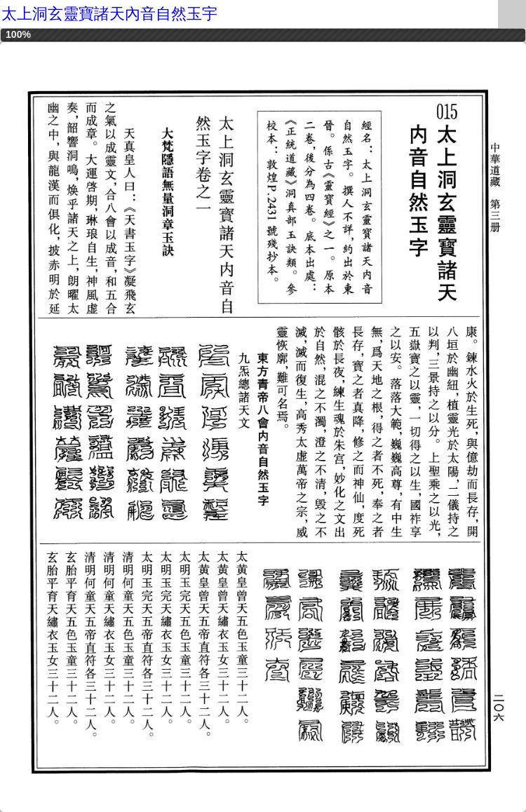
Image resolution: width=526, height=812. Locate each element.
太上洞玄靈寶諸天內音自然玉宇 (109, 14)
